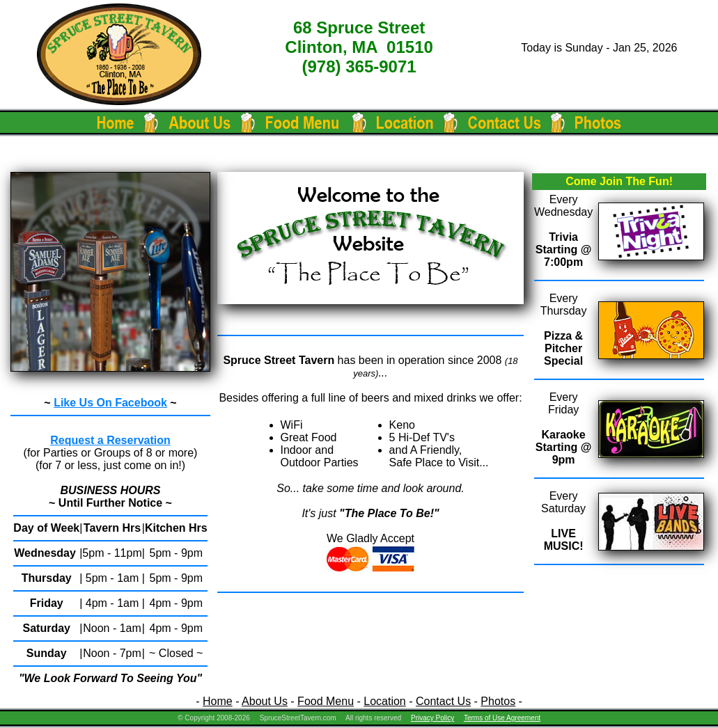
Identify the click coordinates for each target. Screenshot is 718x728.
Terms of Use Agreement (502, 718)
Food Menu (326, 701)
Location (385, 701)
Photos (498, 701)
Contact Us (443, 701)
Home (218, 701)
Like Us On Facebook (110, 403)
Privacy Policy (432, 718)
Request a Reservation (110, 440)
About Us (265, 701)
